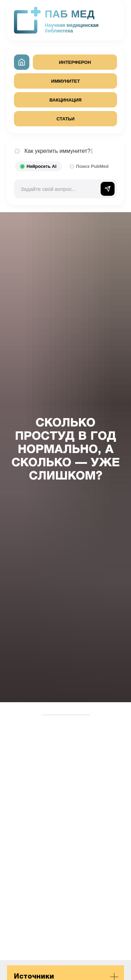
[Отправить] (108, 189)
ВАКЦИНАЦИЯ (66, 100)
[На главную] (22, 62)
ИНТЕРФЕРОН (75, 62)
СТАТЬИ (66, 119)
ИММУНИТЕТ (65, 81)
